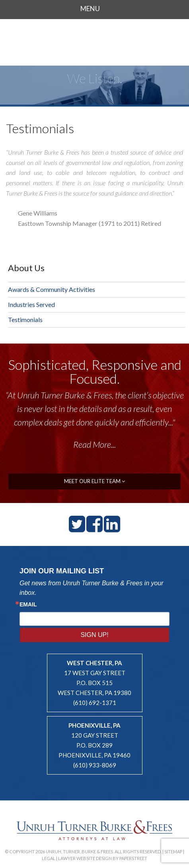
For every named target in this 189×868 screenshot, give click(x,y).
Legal (49, 858)
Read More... (94, 444)
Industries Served (31, 304)
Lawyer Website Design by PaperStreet (103, 858)
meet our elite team (94, 481)
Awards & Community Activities (52, 289)
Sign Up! (94, 635)
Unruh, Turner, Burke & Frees (95, 41)
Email (28, 604)
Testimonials (25, 319)
